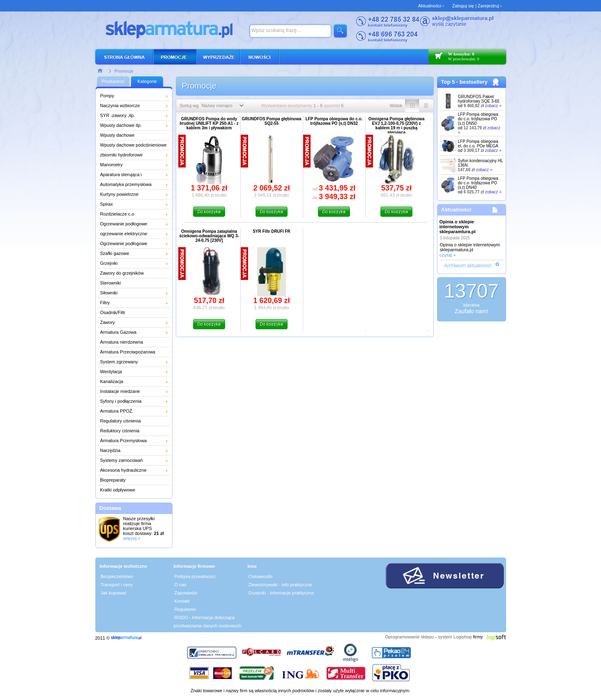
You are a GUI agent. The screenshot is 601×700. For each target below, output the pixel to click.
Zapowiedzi (186, 593)
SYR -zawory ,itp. (118, 115)
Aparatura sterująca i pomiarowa (121, 176)
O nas (181, 585)
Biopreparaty (113, 480)
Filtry (105, 303)
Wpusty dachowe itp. (121, 125)
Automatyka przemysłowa (126, 184)
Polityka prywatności (195, 576)
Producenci (113, 81)
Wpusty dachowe (117, 135)
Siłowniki (109, 293)
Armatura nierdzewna (122, 342)
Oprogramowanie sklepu (409, 637)
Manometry (112, 165)
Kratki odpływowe (118, 490)
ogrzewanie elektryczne (124, 234)
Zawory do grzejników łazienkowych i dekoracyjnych (130, 274)
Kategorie (147, 81)
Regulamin (185, 609)
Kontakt (182, 601)
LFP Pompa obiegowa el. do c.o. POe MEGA (478, 144)
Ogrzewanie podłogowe (124, 224)
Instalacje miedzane (120, 391)
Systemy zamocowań (122, 460)
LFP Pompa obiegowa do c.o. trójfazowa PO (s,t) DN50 (478, 119)
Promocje (124, 71)
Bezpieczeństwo (117, 576)
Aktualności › (431, 6)
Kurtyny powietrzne (120, 194)
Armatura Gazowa (119, 332)
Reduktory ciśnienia (120, 431)
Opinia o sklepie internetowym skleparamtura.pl (458, 227)
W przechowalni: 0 (464, 59)
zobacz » (493, 106)
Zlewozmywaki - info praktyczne (280, 585)
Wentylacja (111, 372)
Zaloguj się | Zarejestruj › (477, 6)
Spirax (107, 204)
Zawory (108, 322)
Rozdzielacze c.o (117, 214)
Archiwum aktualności (467, 266)
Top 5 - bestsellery (464, 82)
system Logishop (455, 637)
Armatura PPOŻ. (117, 411)
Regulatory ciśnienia (121, 421)
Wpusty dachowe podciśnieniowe (134, 145)
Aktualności (456, 210)
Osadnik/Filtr (113, 312)
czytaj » (448, 255)
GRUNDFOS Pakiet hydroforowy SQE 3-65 (479, 99)
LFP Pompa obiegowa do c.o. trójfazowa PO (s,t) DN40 (478, 183)
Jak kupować (114, 593)
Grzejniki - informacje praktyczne (281, 593)
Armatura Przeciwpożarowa (128, 352)
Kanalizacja (112, 381)
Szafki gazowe (115, 253)
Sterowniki (111, 283)
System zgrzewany (119, 362)
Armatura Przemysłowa (124, 441)
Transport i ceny (117, 585)
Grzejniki (109, 263)
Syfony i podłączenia (121, 401)
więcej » (132, 538)
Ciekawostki (261, 576)
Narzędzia (111, 450)
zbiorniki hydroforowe (122, 155)
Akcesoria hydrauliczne (123, 470)
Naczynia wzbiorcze (120, 106)
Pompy (107, 96)
